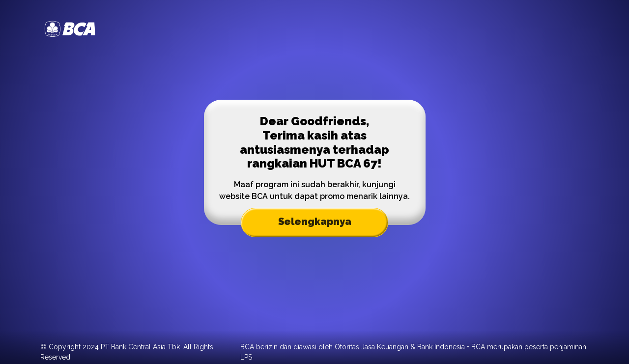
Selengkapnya (315, 222)
